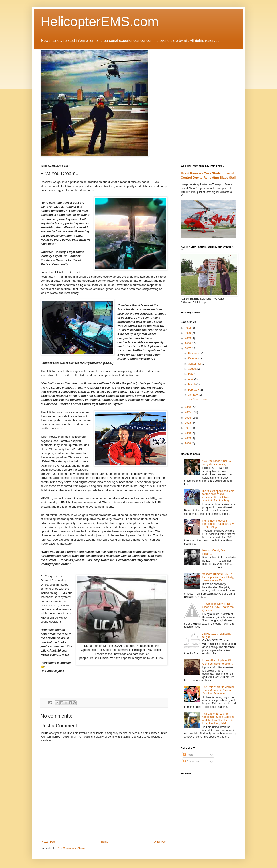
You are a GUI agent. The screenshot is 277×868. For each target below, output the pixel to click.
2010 (188, 433)
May (191, 374)
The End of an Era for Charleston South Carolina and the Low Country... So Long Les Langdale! (218, 719)
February (194, 390)
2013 (188, 423)
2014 (188, 418)
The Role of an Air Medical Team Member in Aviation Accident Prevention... (218, 690)
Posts (188, 755)
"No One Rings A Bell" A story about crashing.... (217, 463)
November (195, 353)
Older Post (160, 842)
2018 (188, 343)
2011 (188, 428)
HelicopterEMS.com (100, 21)
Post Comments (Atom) (71, 848)
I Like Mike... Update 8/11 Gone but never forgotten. (218, 662)
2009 (188, 438)
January (193, 395)
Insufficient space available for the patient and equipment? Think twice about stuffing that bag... (218, 496)
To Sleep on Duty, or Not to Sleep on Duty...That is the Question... (218, 607)
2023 (188, 328)
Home (105, 842)
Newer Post (49, 842)
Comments (191, 762)
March (192, 384)
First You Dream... (198, 399)
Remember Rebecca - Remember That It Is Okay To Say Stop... (218, 524)
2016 (188, 407)
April (191, 379)
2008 (188, 443)
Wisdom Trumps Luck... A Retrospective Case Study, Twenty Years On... (218, 577)
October (193, 358)
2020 (188, 333)
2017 (188, 349)
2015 (188, 412)
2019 (188, 338)
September (195, 364)
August (193, 369)
